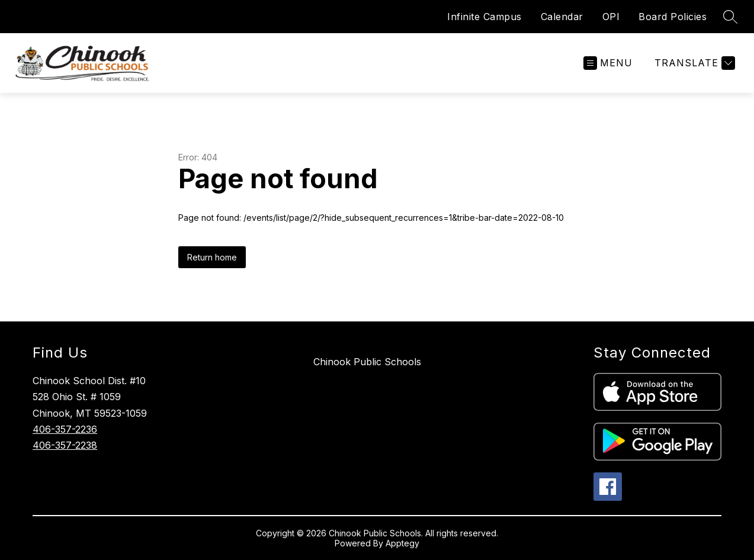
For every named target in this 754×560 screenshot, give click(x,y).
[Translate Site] (693, 63)
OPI (611, 17)
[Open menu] (608, 63)
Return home (212, 257)
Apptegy (402, 543)
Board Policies (673, 17)
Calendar (562, 17)
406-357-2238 (65, 445)
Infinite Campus (485, 17)
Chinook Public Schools (367, 362)
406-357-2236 (65, 429)
